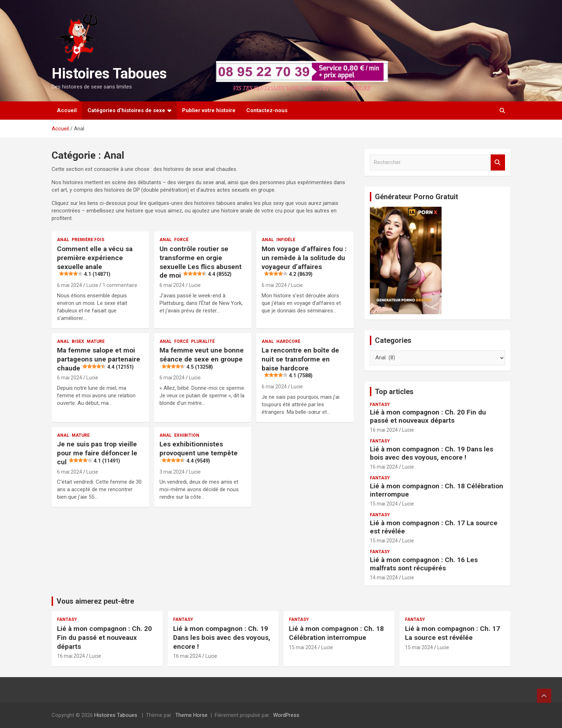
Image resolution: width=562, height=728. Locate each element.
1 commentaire (120, 285)
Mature (96, 341)
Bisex (78, 341)
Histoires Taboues (109, 74)
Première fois (88, 240)
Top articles (394, 392)
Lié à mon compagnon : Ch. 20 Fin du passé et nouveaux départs (428, 416)
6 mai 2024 (70, 285)
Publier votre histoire (209, 110)
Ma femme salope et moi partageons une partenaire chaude (99, 359)
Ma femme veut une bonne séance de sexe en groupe (202, 358)
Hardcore (288, 341)
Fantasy (380, 404)
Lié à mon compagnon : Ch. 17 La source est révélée (434, 527)
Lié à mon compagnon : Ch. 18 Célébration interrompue (437, 490)
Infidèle (286, 240)
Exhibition (187, 435)
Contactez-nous (267, 110)
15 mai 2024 (384, 504)
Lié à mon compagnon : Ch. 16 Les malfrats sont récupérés (424, 564)
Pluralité (203, 341)
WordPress (286, 715)
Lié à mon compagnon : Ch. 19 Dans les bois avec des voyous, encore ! (432, 453)
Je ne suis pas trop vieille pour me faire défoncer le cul (97, 453)
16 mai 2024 (384, 430)
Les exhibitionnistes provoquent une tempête (199, 452)
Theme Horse (191, 715)
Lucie (92, 285)
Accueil (67, 110)
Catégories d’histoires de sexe (126, 110)
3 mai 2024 (172, 472)
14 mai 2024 (384, 578)
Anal (63, 240)
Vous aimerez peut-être (95, 601)
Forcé (181, 240)
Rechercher (498, 162)
